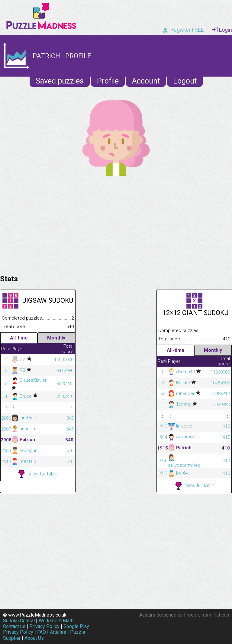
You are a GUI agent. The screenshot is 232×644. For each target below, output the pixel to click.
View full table (38, 474)
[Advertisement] (116, 224)
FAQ (42, 632)
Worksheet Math (56, 621)
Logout (185, 81)
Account (146, 81)
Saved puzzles (60, 81)
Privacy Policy (44, 626)
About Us (34, 638)
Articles (58, 632)
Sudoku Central (19, 621)
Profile (108, 81)
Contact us (14, 626)
